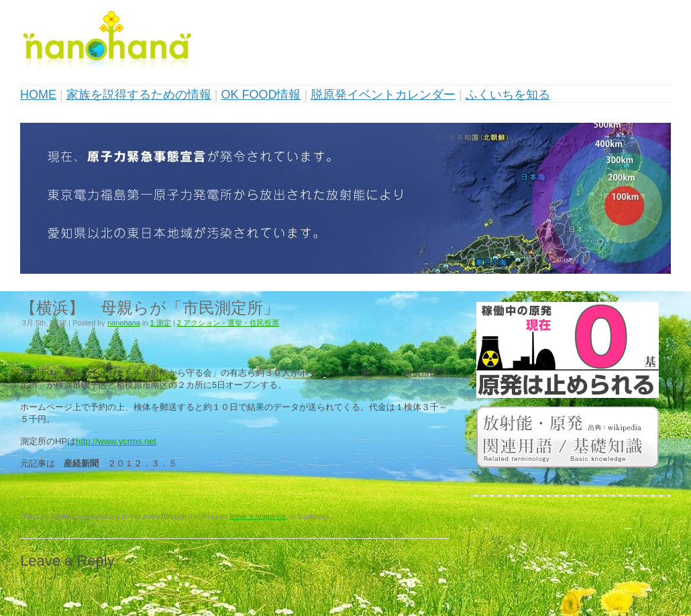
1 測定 (161, 323)
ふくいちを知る (508, 95)
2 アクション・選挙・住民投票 (228, 323)
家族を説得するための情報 (139, 95)
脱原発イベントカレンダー (383, 95)
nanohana (124, 323)
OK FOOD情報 (261, 95)
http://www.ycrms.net (116, 441)
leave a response (258, 516)
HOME (38, 95)
